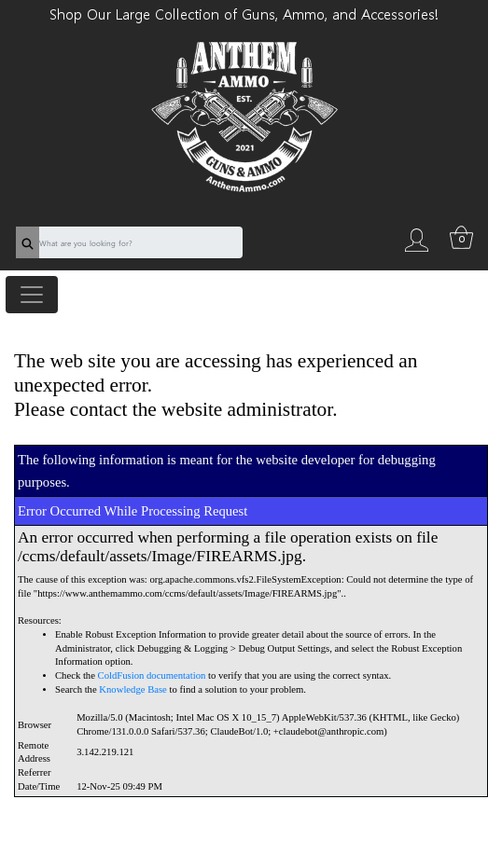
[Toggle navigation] (32, 295)
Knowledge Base (133, 689)
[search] (28, 242)
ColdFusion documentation (152, 675)
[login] (417, 238)
